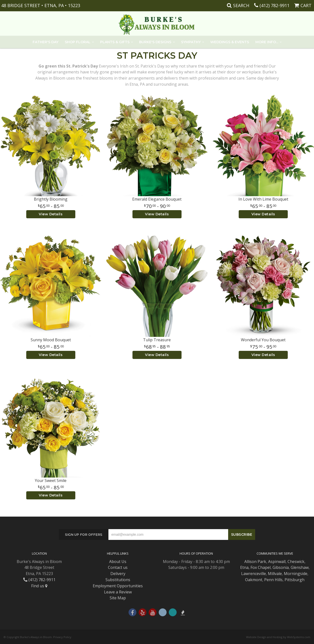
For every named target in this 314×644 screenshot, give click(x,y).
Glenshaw (300, 567)
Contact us (118, 567)
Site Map (118, 598)
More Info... (267, 42)
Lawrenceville (254, 574)
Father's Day (46, 42)
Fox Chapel (261, 567)
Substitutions (118, 580)
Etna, (245, 567)
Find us (39, 586)
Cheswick (296, 562)
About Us (118, 562)
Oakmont (254, 580)
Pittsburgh (294, 580)
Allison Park (255, 562)
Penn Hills (273, 580)
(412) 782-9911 (275, 5)
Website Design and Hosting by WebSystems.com (278, 637)
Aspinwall (277, 562)
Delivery (118, 574)
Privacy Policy (62, 637)
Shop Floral (78, 42)
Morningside (296, 574)
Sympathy (191, 42)
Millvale (275, 574)
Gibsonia (281, 567)
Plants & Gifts (115, 42)
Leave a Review (118, 592)
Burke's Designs (155, 42)
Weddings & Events (230, 42)
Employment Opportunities (118, 586)
